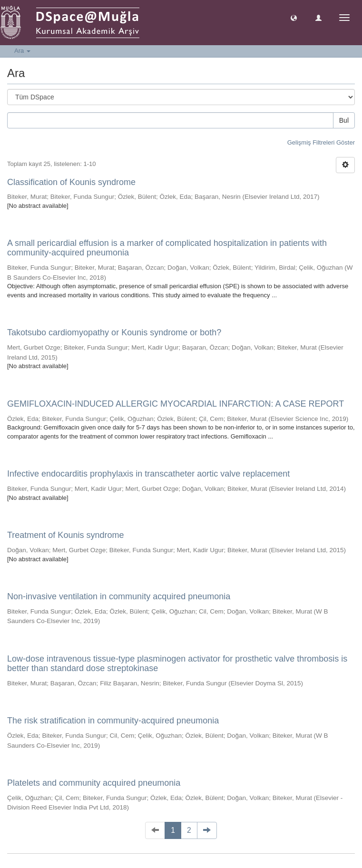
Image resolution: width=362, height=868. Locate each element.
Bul (344, 120)
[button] (294, 17)
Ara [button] (22, 51)
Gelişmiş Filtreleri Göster (321, 142)
